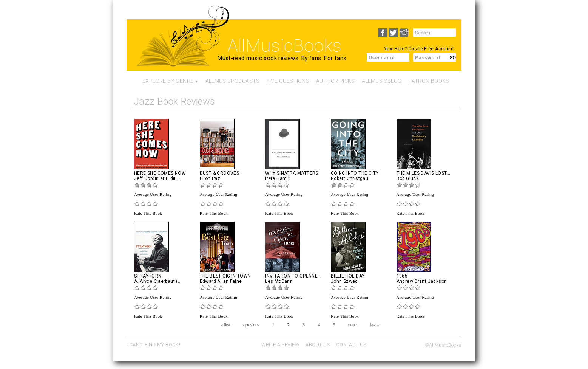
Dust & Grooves (219, 173)
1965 (402, 276)
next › (352, 324)
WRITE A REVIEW (280, 345)
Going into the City (355, 173)
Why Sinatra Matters (292, 173)
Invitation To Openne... (293, 276)
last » (374, 324)
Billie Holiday (348, 276)
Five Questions (288, 81)
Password (427, 58)
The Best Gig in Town (225, 276)
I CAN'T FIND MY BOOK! (153, 345)
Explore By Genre (168, 81)
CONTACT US (351, 345)
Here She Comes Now (160, 173)
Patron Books (429, 81)
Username (382, 58)
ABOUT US (318, 345)
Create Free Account (431, 49)
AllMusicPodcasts (233, 81)
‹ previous (251, 324)
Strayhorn (148, 276)
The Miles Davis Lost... (424, 173)
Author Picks (336, 81)
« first (225, 324)
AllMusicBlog (382, 81)
